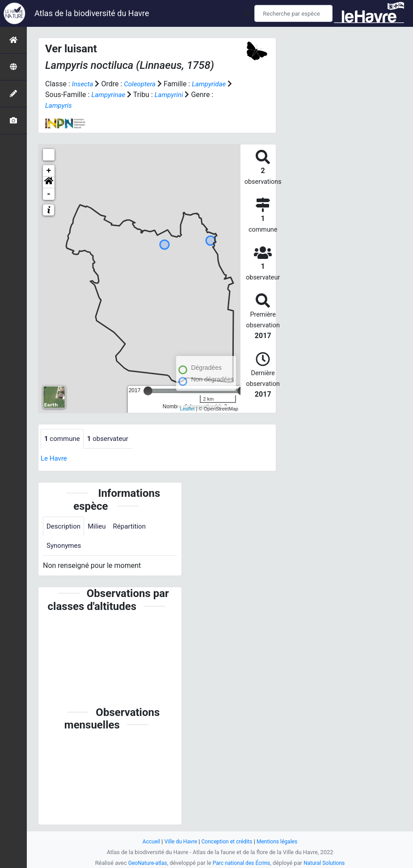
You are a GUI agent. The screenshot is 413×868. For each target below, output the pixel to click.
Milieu (99, 527)
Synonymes (65, 547)
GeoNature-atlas (145, 863)
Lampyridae (213, 84)
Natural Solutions (327, 863)
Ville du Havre (178, 841)
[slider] (148, 391)
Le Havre (55, 459)
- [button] (49, 194)
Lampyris (59, 105)
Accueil (147, 841)
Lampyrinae (116, 95)
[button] (49, 182)
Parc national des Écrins (242, 863)
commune (63, 439)
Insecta (83, 84)
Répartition (134, 527)
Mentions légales (280, 841)
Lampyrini (178, 95)
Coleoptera (142, 84)
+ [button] (49, 171)
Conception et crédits (227, 841)
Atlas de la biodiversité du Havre (92, 13)
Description (65, 527)
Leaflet (187, 409)
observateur (111, 439)
